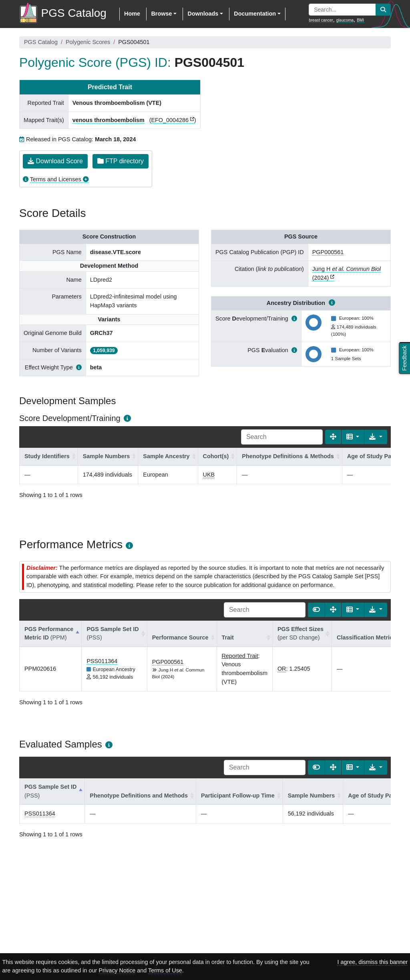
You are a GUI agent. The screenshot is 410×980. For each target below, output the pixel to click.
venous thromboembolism (109, 120)
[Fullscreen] (333, 437)
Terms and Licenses (56, 179)
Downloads (203, 14)
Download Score (55, 161)
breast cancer (321, 20)
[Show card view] (316, 610)
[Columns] (353, 437)
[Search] (282, 437)
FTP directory (121, 161)
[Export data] (376, 437)
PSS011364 (102, 661)
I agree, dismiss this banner (372, 962)
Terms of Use (165, 970)
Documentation (255, 14)
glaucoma (345, 20)
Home (132, 14)
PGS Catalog (41, 42)
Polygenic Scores (88, 42)
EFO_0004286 (170, 120)
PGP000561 (328, 252)
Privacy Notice (117, 970)
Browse (161, 14)
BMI (360, 20)
